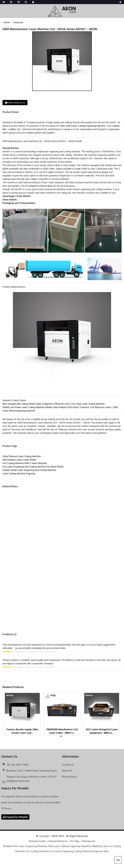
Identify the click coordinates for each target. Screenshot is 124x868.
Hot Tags (75, 841)
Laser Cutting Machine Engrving (19, 474)
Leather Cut (14, 129)
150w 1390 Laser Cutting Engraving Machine (82, 126)
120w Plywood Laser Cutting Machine (22, 456)
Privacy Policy (69, 777)
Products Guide (37, 841)
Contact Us (68, 765)
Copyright (44, 836)
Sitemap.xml (88, 841)
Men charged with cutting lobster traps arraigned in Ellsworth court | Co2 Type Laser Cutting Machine (54, 404)
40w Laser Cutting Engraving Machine (69, 846)
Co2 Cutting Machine (37, 851)
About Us (67, 770)
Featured (18, 22)
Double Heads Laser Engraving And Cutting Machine (29, 470)
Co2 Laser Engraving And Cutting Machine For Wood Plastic (33, 467)
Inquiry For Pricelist (17, 817)
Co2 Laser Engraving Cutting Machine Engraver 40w (79, 851)
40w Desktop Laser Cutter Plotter (19, 460)
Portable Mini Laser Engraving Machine (25, 846)
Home (7, 22)
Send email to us (16, 103)
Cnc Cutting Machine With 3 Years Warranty (25, 463)
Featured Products (58, 841)
